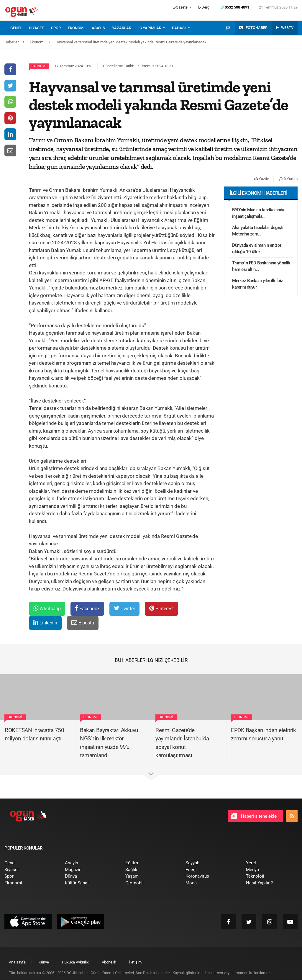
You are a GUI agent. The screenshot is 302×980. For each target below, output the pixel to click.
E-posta (83, 622)
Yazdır (262, 179)
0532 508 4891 (235, 7)
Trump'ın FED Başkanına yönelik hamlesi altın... (261, 266)
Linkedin (45, 622)
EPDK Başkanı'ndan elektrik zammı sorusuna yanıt (263, 734)
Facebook (87, 608)
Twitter (124, 608)
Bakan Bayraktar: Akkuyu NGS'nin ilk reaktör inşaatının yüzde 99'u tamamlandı (109, 743)
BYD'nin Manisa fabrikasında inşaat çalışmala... (258, 213)
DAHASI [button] (179, 28)
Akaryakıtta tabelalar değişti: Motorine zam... (258, 231)
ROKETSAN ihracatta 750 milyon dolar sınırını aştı (34, 734)
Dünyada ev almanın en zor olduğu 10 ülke (257, 249)
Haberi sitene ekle (254, 816)
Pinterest (161, 608)
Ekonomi (39, 66)
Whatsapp (47, 608)
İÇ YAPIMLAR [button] (150, 28)
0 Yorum (288, 179)
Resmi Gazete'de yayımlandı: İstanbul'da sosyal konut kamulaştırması (182, 743)
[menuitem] (20, 28)
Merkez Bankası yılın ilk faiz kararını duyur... (258, 284)
